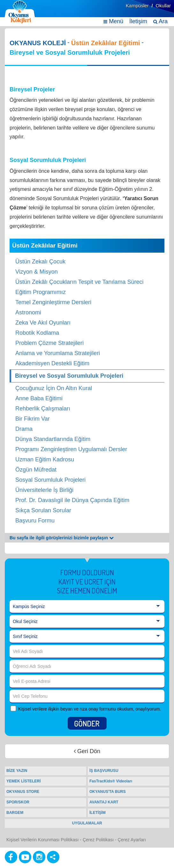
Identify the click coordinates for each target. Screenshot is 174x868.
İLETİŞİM (98, 813)
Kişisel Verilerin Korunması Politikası (42, 840)
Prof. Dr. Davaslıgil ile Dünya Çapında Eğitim (72, 500)
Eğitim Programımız (41, 292)
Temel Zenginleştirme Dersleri (53, 302)
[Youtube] (25, 857)
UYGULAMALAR (87, 823)
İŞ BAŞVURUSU (104, 771)
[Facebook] (11, 857)
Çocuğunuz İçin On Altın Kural (54, 388)
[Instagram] (39, 857)
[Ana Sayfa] (20, 12)
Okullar (163, 6)
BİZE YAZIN (17, 771)
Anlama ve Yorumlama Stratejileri (58, 353)
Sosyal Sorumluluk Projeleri (50, 480)
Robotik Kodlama (37, 333)
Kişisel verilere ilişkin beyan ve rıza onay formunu (67, 709)
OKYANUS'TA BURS (108, 792)
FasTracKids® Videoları (111, 781)
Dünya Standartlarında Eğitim (53, 439)
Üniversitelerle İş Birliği (44, 490)
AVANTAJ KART (104, 802)
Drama (24, 429)
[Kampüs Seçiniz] (87, 607)
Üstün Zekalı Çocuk (40, 262)
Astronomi (28, 312)
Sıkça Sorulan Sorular (43, 510)
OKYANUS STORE (23, 792)
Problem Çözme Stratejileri (49, 343)
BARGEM (15, 813)
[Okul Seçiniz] (87, 622)
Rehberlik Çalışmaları (43, 409)
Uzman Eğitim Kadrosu (45, 459)
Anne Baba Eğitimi (39, 398)
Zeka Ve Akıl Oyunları (43, 323)
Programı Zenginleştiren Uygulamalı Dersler (71, 449)
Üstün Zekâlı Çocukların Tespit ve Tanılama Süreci (79, 282)
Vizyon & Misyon (37, 272)
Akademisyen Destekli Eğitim (52, 363)
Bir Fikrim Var (33, 419)
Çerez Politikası (98, 840)
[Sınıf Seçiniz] (87, 637)
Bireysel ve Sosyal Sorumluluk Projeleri (69, 376)
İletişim (138, 21)
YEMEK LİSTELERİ (23, 781)
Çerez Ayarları (132, 840)
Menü (113, 21)
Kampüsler (137, 6)
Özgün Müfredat (36, 470)
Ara (160, 21)
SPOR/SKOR (18, 802)
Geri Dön (87, 751)
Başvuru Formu (35, 521)
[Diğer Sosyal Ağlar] (53, 857)
